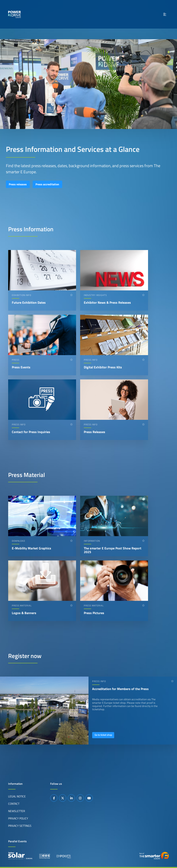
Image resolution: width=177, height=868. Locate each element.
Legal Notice (17, 796)
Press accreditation (47, 184)
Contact (14, 804)
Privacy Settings (20, 826)
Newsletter (17, 811)
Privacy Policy (18, 818)
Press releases (18, 184)
